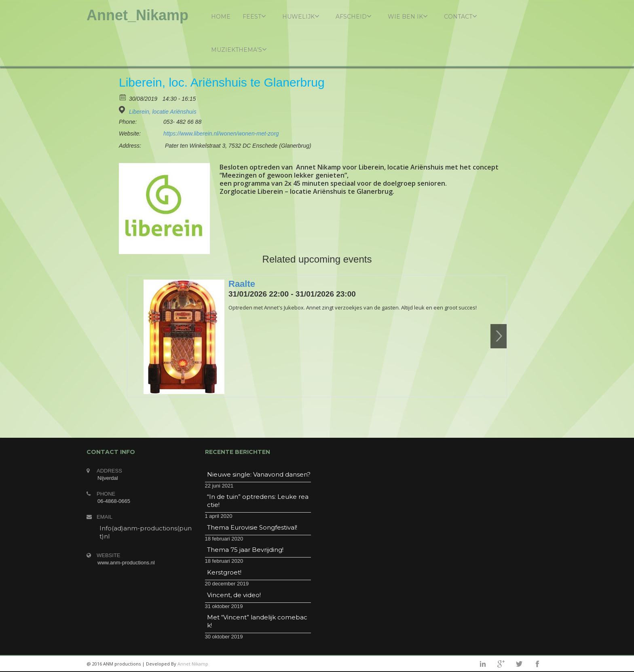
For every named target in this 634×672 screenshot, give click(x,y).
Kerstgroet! (224, 572)
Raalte (242, 284)
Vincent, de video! (234, 595)
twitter (519, 664)
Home (221, 17)
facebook (537, 664)
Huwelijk (301, 16)
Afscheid (354, 16)
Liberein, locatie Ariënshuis (163, 112)
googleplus (501, 664)
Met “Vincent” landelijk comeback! (257, 621)
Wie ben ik (408, 16)
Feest (254, 16)
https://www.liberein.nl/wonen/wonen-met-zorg (221, 134)
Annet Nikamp (193, 664)
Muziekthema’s (239, 50)
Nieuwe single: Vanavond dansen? (259, 474)
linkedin (483, 664)
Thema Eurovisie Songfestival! (252, 527)
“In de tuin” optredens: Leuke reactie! (258, 501)
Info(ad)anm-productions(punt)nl (146, 532)
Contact (461, 16)
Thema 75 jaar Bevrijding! (245, 550)
